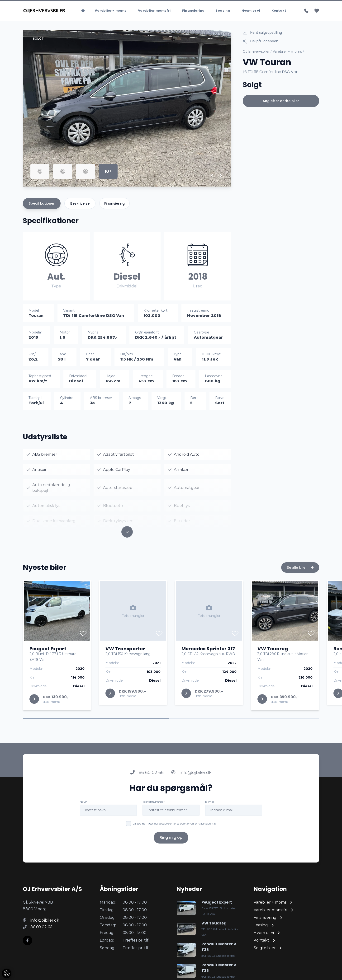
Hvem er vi (251, 11)
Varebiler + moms (111, 11)
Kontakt (279, 11)
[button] (212, 176)
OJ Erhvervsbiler (256, 52)
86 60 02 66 (147, 773)
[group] (127, 108)
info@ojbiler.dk (191, 773)
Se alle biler (300, 568)
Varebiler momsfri (154, 11)
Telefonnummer (154, 802)
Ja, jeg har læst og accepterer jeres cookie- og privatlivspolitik (174, 824)
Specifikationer (42, 203)
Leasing (223, 11)
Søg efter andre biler (281, 101)
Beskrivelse (80, 203)
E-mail (210, 802)
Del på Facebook (260, 41)
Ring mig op (171, 838)
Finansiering (193, 11)
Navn (83, 802)
